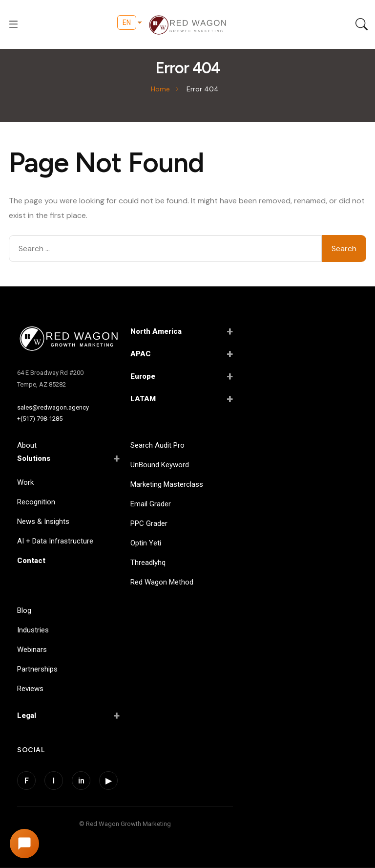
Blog (24, 610)
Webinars (32, 650)
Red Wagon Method (162, 582)
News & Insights (43, 521)
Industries (33, 630)
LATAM (182, 399)
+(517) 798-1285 (40, 419)
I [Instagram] (54, 781)
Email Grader (151, 504)
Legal (68, 716)
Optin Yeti (146, 543)
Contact (31, 561)
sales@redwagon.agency (53, 407)
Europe (182, 376)
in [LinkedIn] (81, 781)
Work (25, 482)
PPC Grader (149, 523)
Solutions (68, 458)
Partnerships (37, 669)
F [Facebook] (27, 781)
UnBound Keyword (160, 465)
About (27, 445)
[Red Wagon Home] (68, 339)
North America (182, 331)
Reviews (30, 689)
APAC (182, 354)
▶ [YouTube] (108, 781)
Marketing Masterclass (167, 484)
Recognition (36, 502)
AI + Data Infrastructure (55, 541)
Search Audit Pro (157, 445)
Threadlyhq (148, 563)
